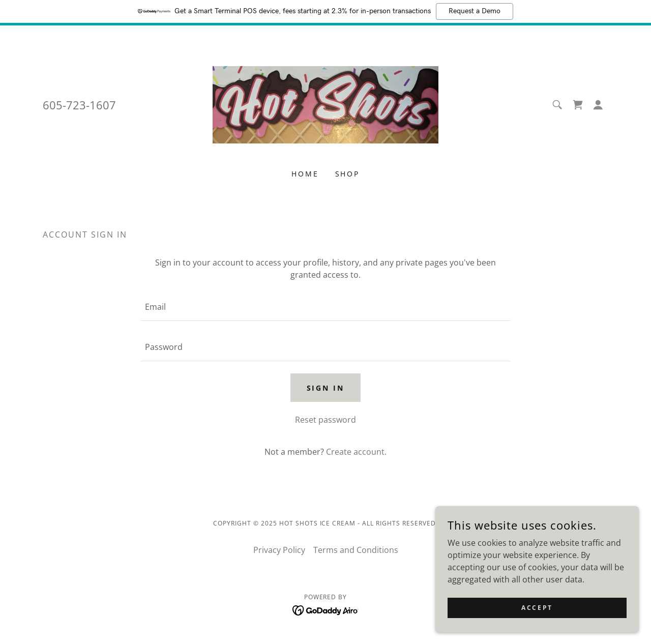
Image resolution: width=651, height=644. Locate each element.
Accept (537, 608)
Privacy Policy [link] (279, 550)
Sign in (326, 388)
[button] (598, 105)
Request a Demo (475, 11)
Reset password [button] (325, 420)
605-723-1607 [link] (79, 105)
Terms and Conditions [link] (356, 550)
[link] (326, 104)
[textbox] (325, 307)
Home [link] (305, 174)
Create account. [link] (356, 452)
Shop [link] (348, 174)
